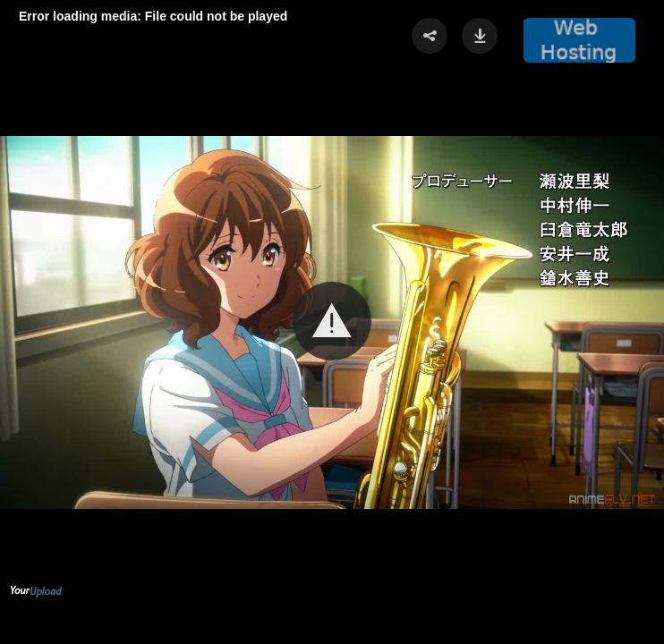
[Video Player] (332, 322)
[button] (332, 321)
